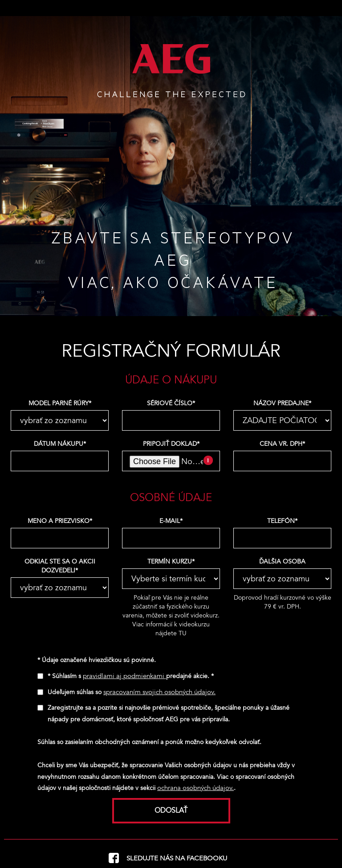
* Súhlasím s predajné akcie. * (131, 676)
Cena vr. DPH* (282, 444)
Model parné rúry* (60, 403)
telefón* (282, 521)
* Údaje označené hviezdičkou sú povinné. (97, 660)
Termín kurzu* (171, 562)
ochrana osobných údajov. (195, 788)
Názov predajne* (282, 403)
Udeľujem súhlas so (132, 692)
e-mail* (171, 521)
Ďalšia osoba (282, 562)
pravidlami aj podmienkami (124, 676)
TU (183, 633)
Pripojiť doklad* (171, 444)
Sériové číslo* (171, 403)
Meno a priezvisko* (60, 521)
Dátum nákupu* (60, 444)
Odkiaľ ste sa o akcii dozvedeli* (60, 566)
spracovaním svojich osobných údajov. (159, 692)
